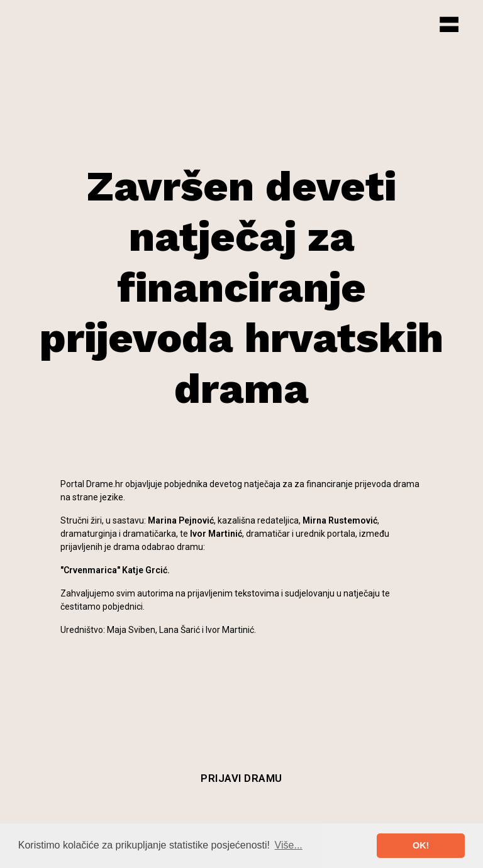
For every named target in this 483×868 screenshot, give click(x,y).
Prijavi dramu (241, 778)
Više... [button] (289, 845)
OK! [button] (421, 845)
